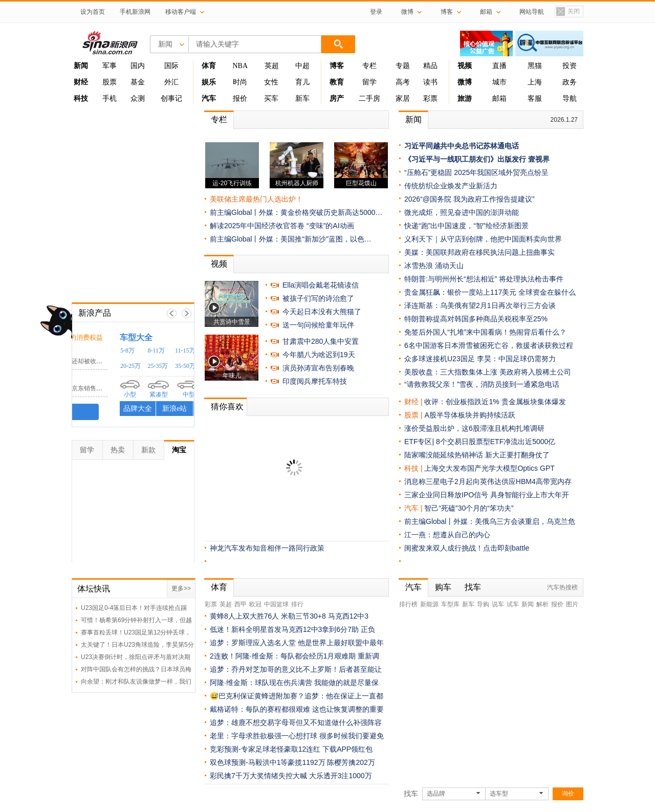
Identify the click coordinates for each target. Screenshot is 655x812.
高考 (403, 82)
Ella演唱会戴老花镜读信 (321, 285)
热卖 (118, 450)
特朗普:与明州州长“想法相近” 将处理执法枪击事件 (484, 279)
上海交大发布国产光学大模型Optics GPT (489, 468)
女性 (271, 82)
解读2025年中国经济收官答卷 (257, 226)
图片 (572, 604)
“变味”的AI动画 (330, 226)
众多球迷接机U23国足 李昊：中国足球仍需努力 (480, 359)
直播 (499, 66)
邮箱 (499, 98)
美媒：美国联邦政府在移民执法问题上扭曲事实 (479, 252)
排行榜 (408, 604)
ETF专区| (420, 442)
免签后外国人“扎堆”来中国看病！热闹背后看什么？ (485, 332)
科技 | (414, 468)
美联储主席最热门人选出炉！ (256, 199)
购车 (443, 587)
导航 (570, 98)
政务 (570, 82)
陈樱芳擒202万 (351, 762)
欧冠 (255, 604)
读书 (430, 82)
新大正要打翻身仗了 (517, 455)
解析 (542, 604)
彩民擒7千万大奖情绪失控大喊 (258, 776)
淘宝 (179, 450)
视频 (219, 264)
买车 (271, 98)
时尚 (240, 82)
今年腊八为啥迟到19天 (319, 355)
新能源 (429, 604)
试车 (513, 604)
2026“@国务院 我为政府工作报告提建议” (470, 199)
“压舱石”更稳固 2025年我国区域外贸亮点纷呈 (476, 172)
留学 (369, 82)
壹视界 (539, 159)
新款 (148, 450)
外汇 (171, 82)
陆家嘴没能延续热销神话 (444, 455)
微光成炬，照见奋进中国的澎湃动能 (462, 212)
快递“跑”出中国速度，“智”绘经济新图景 (466, 226)
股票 (110, 82)
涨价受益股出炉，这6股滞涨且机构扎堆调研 (474, 428)
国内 (138, 66)
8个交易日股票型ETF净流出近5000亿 (496, 442)
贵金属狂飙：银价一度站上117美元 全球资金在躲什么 (490, 292)
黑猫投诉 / (97, 337)
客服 (535, 98)
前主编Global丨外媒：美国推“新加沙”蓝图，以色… (291, 239)
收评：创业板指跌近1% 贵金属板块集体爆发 (495, 402)
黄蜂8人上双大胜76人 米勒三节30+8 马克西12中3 (289, 616)
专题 (403, 66)
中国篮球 (276, 604)
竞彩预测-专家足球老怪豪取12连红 (265, 749)
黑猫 (535, 66)
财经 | (414, 402)
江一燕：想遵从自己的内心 (447, 535)
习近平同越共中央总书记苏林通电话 (462, 146)
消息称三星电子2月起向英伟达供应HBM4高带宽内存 (488, 481)
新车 (302, 98)
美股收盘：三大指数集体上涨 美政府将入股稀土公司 (488, 372)
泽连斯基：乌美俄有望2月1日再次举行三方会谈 (480, 305)
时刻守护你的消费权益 (150, 337)
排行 (297, 604)
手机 (110, 98)
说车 (498, 604)
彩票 (430, 98)
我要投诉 (133, 412)
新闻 (413, 119)
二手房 (369, 98)
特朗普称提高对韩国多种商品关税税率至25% (476, 319)
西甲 (241, 604)
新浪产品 (95, 313)
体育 (219, 587)
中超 (302, 66)
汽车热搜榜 (562, 587)
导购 (483, 604)
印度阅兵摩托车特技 (315, 381)
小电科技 (93, 351)
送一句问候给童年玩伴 (318, 325)
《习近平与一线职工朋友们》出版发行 (465, 159)
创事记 (171, 98)
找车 (473, 587)
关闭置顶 (567, 12)
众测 (138, 98)
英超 (272, 66)
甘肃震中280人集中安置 (321, 341)
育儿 (302, 82)
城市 (499, 82)
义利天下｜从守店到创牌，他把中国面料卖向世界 (483, 239)
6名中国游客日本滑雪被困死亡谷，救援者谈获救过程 (489, 345)
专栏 (369, 66)
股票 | (414, 415)
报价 (240, 98)
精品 (430, 66)
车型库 (450, 604)
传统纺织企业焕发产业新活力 (451, 186)
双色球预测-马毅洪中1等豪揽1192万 (268, 762)
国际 (171, 66)
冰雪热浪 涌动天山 (434, 266)
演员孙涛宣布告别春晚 (318, 368)
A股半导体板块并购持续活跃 (470, 415)
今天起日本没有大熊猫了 (322, 312)
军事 (110, 66)
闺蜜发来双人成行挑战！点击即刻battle (467, 548)
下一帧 (187, 313)
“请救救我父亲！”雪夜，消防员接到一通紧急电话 (482, 384)
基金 (138, 82)
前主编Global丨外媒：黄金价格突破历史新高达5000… (296, 212)
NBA (240, 66)
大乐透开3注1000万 (341, 776)
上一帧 (172, 313)
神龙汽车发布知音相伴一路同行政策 (267, 548)
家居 (403, 98)
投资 (570, 66)
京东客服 (93, 378)
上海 (535, 82)
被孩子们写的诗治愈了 (318, 298)
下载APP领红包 (347, 749)
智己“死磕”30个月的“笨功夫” (469, 508)
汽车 (411, 508)
